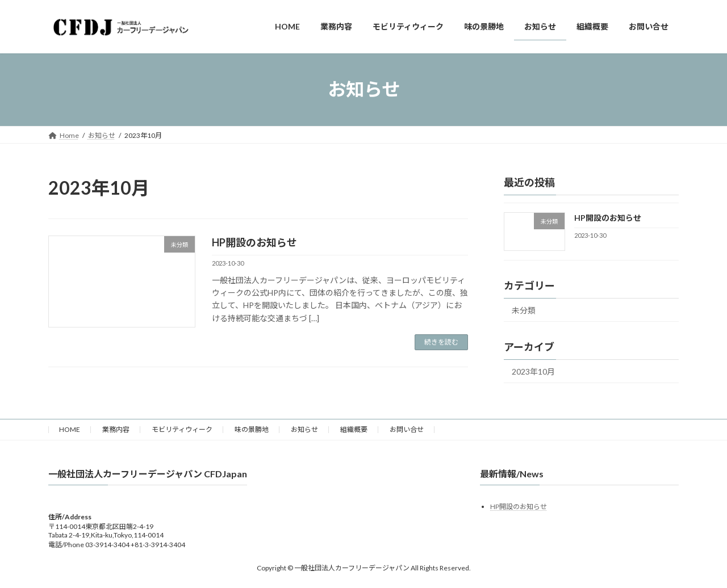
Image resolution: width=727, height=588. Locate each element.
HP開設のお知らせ (254, 242)
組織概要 (354, 429)
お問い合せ (407, 429)
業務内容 (116, 429)
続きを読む (441, 342)
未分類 (524, 310)
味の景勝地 (252, 429)
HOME (70, 429)
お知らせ (304, 429)
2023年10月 (533, 371)
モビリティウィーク (182, 429)
